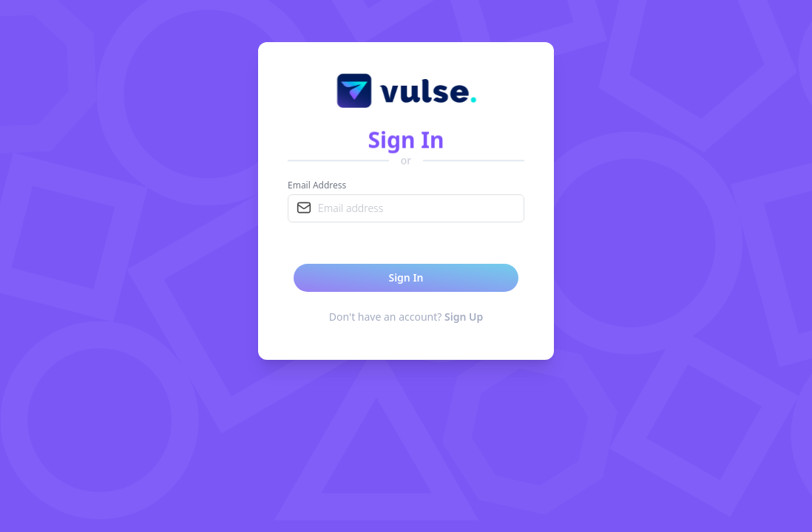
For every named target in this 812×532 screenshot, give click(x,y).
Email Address (317, 185)
